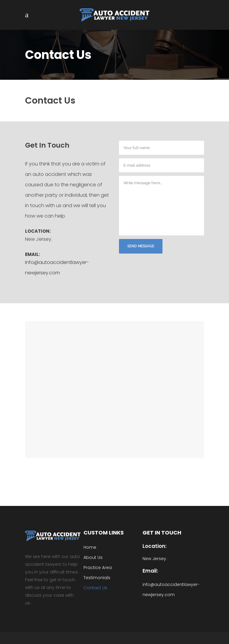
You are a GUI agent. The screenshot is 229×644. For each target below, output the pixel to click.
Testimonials (97, 578)
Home (90, 547)
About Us (93, 557)
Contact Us (95, 588)
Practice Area (98, 568)
